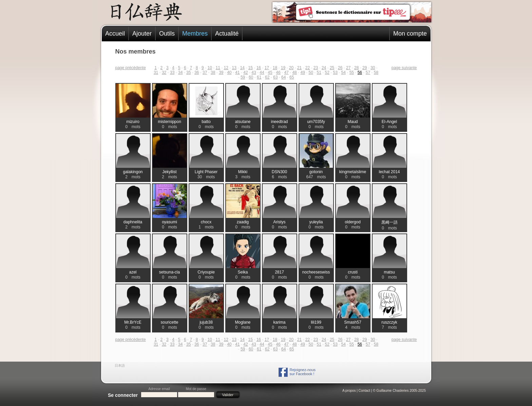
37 (205, 73)
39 (221, 73)
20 (291, 68)
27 (348, 68)
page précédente (131, 68)
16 (259, 68)
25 (332, 68)
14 (242, 68)
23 (316, 68)
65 (292, 77)
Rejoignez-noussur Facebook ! (303, 372)
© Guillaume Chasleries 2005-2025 (399, 391)
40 (229, 73)
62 (267, 77)
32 (164, 73)
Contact (364, 391)
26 (340, 68)
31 (156, 73)
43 (254, 73)
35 (188, 73)
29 (365, 68)
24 (324, 68)
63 (275, 77)
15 (251, 68)
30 (373, 68)
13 (234, 68)
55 (352, 73)
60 (251, 77)
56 (360, 73)
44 (262, 73)
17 (267, 68)
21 (299, 68)
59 (243, 77)
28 (356, 68)
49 (302, 73)
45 (270, 73)
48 (294, 73)
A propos (349, 391)
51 (319, 73)
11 (218, 68)
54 (344, 73)
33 (172, 73)
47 (286, 73)
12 (226, 68)
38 (213, 73)
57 (368, 73)
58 (376, 73)
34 (180, 73)
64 (283, 77)
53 (335, 73)
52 (327, 73)
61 (259, 77)
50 (311, 73)
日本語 (120, 366)
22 (308, 68)
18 (275, 68)
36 (197, 73)
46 (278, 73)
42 (245, 73)
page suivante (404, 68)
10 (210, 68)
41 (237, 73)
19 (283, 68)
